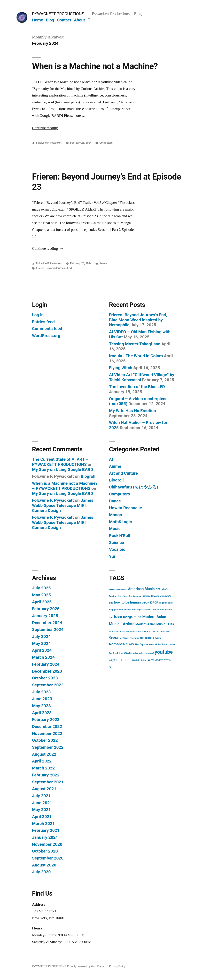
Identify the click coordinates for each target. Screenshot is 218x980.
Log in (38, 315)
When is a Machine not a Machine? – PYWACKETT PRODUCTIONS (65, 486)
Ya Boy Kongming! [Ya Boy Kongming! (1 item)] (146, 653)
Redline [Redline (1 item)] (158, 638)
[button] (89, 20)
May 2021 (41, 810)
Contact (64, 20)
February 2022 (46, 775)
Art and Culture (123, 473)
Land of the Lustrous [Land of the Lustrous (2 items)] (162, 610)
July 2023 (41, 692)
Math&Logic (120, 522)
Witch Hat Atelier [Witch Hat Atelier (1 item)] (131, 653)
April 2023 (42, 713)
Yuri (113, 556)
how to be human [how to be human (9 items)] (127, 602)
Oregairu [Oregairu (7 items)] (115, 637)
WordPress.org (46, 336)
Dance (115, 501)
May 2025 (41, 595)
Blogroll (88, 476)
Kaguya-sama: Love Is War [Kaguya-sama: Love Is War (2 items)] (122, 610)
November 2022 (47, 733)
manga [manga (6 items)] (128, 617)
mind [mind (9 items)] (137, 617)
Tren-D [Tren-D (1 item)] (116, 653)
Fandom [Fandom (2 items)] (113, 596)
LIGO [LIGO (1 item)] (111, 617)
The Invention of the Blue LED (137, 387)
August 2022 (44, 754)
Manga (115, 515)
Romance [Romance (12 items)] (117, 644)
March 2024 (43, 657)
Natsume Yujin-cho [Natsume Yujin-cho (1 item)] (138, 631)
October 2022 (45, 740)
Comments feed (47, 329)
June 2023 (42, 699)
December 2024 (47, 623)
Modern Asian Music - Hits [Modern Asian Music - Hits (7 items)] (155, 624)
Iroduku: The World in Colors (136, 356)
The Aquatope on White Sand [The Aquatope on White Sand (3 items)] (151, 645)
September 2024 (48, 629)
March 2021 (43, 824)
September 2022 (48, 747)
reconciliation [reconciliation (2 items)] (147, 638)
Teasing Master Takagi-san (135, 344)
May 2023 (41, 706)
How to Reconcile (125, 508)
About (79, 20)
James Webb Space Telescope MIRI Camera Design (63, 505)
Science (116, 543)
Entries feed (43, 322)
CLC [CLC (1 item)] (169, 589)
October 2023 (45, 678)
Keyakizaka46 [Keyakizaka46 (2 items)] (144, 610)
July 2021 (41, 796)
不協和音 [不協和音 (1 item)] (136, 660)
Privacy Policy (117, 966)
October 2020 (45, 851)
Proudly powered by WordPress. (86, 966)
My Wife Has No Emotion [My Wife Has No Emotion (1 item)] (119, 631)
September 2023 (48, 685)
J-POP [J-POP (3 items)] (145, 603)
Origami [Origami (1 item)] (126, 638)
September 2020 (48, 858)
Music (115, 529)
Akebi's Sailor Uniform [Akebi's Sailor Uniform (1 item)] (118, 589)
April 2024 (42, 650)
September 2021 (48, 782)
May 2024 (41, 643)
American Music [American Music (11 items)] (141, 589)
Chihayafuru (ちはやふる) (134, 487)
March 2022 (43, 768)
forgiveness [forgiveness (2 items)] (135, 596)
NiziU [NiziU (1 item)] (149, 631)
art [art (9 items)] (158, 589)
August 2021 (44, 789)
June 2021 (42, 803)
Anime (103, 263)
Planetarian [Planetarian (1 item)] (134, 638)
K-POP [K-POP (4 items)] (154, 603)
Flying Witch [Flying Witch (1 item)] (123, 596)
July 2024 (41, 636)
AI (111, 459)
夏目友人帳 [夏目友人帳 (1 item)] (145, 660)
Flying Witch (121, 368)
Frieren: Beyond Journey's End (54, 268)
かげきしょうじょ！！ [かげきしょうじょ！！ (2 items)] (120, 660)
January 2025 (45, 616)
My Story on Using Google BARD (63, 469)
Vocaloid (117, 549)
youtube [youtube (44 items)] (164, 652)
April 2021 (42, 817)
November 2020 (47, 844)
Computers (106, 143)
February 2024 (46, 664)
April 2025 (42, 602)
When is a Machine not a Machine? (95, 66)
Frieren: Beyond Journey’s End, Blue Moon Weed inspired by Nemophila (138, 320)
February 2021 (46, 830)
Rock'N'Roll (120, 536)
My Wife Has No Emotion (133, 411)
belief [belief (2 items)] (164, 589)
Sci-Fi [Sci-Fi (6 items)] (130, 644)
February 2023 (46, 720)
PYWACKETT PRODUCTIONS (58, 14)
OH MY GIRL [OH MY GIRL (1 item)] (165, 631)
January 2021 (45, 837)
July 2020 (41, 872)
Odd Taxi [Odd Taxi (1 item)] (155, 631)
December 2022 (47, 726)
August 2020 (44, 865)
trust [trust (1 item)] (121, 653)
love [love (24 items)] (118, 616)
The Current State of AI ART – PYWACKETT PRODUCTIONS (60, 462)
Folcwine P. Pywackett (49, 143)
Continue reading (48, 128)
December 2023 (47, 671)
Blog (50, 20)
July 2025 (41, 588)
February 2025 (46, 609)
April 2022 (42, 761)
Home (37, 20)
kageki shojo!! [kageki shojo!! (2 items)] (166, 603)
